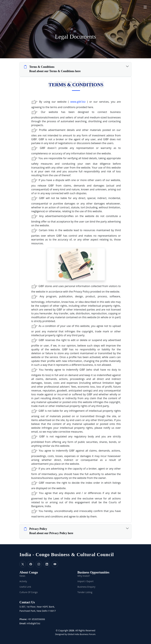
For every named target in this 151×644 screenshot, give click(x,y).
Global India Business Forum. (82, 634)
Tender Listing (85, 592)
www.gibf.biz (78, 102)
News (22, 576)
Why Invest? (84, 576)
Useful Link (25, 587)
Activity (23, 581)
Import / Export (85, 581)
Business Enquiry (86, 587)
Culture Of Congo (29, 592)
